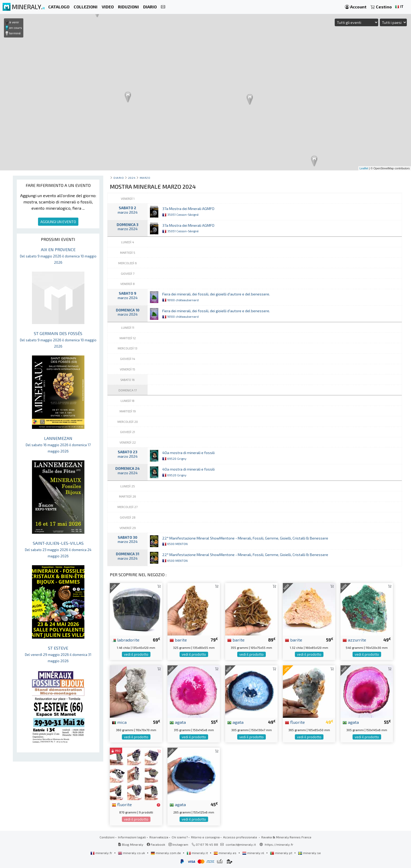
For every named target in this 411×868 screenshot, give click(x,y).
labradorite (126, 640)
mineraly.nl (254, 853)
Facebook (156, 844)
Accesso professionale (240, 837)
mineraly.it (198, 853)
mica (119, 722)
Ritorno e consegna (205, 837)
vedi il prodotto (136, 654)
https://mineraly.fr (279, 844)
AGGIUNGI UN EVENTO (58, 222)
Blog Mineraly (131, 844)
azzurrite (354, 640)
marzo (145, 178)
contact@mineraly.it (241, 844)
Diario (119, 178)
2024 (132, 178)
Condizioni (107, 837)
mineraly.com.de (166, 853)
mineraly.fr (102, 853)
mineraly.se (309, 853)
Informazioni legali (132, 837)
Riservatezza (159, 837)
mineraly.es (225, 853)
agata (178, 722)
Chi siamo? (180, 837)
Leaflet (364, 168)
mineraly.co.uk (132, 853)
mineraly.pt (282, 853)
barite (178, 640)
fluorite (295, 722)
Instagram (178, 844)
